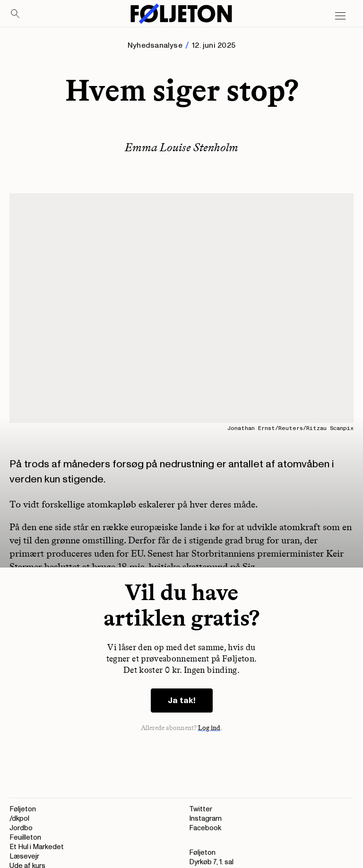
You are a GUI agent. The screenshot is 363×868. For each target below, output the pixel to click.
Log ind (209, 728)
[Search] (16, 14)
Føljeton (23, 809)
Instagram (205, 819)
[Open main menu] (340, 16)
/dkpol (19, 819)
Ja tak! (182, 700)
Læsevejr (24, 856)
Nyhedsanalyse (155, 45)
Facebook (205, 828)
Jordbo (21, 828)
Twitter (201, 809)
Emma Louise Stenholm (181, 147)
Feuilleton (25, 838)
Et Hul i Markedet (37, 847)
